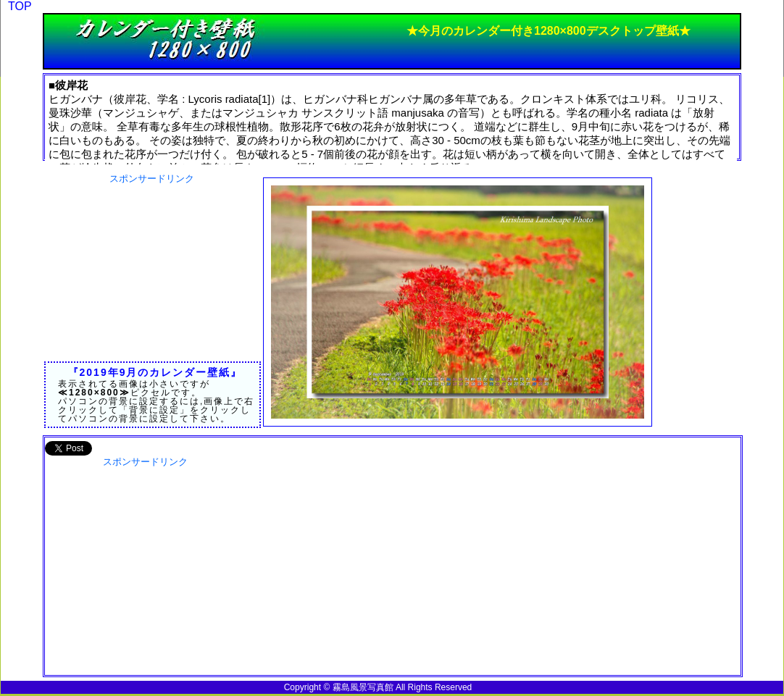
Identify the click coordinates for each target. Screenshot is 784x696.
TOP (20, 6)
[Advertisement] (151, 276)
